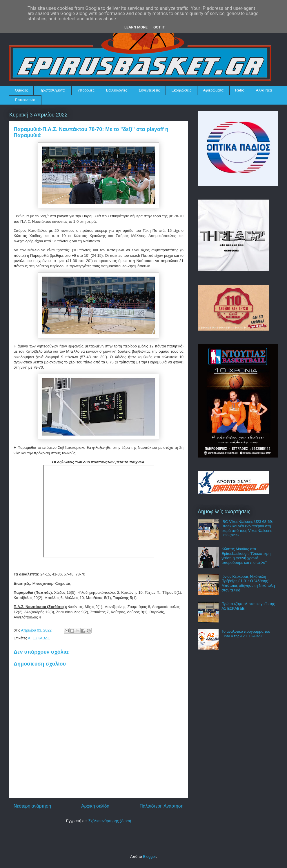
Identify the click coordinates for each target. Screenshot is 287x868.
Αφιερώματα (213, 90)
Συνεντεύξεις (149, 90)
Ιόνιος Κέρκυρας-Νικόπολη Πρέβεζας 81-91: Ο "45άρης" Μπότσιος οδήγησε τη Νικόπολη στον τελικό (248, 583)
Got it (159, 27)
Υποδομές (86, 90)
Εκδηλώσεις (181, 90)
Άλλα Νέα (264, 90)
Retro (240, 90)
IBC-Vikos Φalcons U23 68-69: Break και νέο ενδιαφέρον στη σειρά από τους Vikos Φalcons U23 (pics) (247, 528)
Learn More (136, 27)
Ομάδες (21, 90)
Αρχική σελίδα (95, 806)
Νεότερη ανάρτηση (32, 806)
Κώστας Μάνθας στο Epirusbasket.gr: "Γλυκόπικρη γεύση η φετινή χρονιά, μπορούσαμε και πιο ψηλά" (246, 556)
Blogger (149, 857)
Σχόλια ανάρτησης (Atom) (110, 821)
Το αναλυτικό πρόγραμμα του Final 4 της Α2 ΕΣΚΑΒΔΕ (246, 634)
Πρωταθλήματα (52, 90)
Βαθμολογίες (117, 90)
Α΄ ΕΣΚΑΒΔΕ (39, 638)
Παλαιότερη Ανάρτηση (161, 806)
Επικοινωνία (25, 100)
